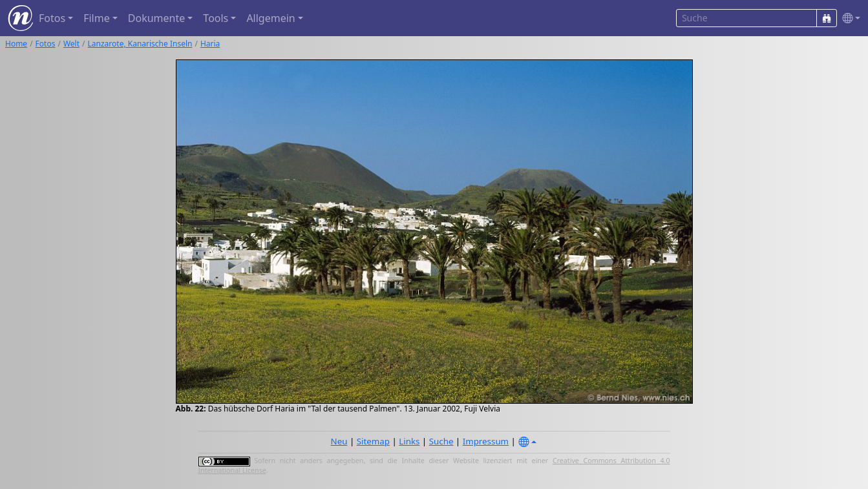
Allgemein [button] (270, 18)
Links (409, 441)
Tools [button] (216, 18)
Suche (441, 441)
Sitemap (373, 441)
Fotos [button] (52, 18)
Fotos (46, 44)
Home (16, 44)
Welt (71, 44)
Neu (339, 441)
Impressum (486, 441)
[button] (849, 18)
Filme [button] (97, 18)
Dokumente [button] (156, 18)
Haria (210, 44)
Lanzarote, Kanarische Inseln (140, 44)
